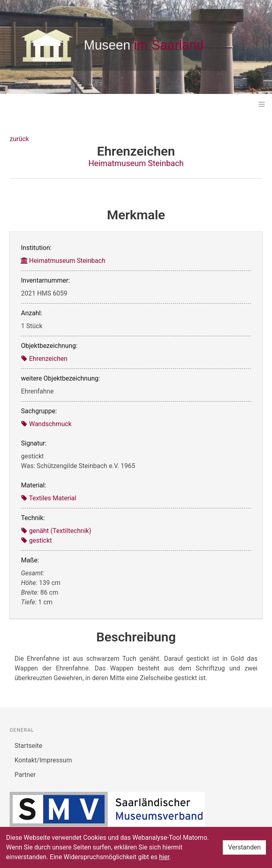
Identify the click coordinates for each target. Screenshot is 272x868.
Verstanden (244, 847)
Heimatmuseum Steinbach (136, 163)
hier (164, 857)
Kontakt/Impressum (43, 760)
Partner (25, 775)
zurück (19, 139)
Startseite (28, 746)
